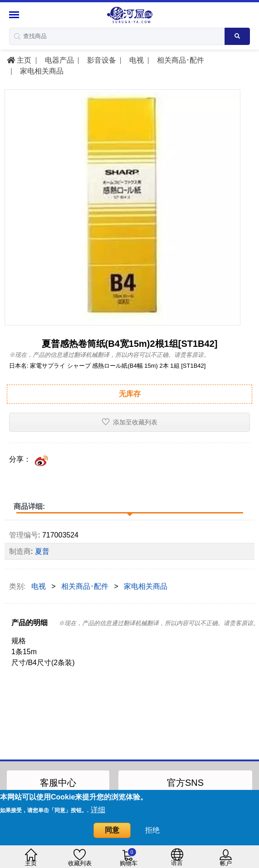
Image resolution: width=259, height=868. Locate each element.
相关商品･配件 (179, 60)
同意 (112, 830)
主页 (19, 60)
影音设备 (100, 60)
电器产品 (58, 60)
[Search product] (237, 36)
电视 (135, 60)
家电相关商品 (41, 71)
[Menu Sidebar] (15, 15)
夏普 (42, 551)
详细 (98, 810)
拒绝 (152, 830)
